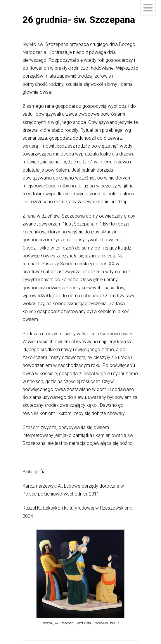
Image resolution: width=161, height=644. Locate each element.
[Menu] (148, 8)
